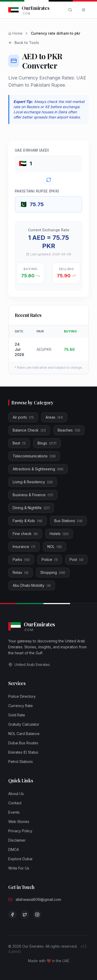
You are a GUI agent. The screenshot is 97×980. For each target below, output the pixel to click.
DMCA (14, 849)
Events (14, 812)
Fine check (25, 534)
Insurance (24, 547)
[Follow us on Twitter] (25, 915)
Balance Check (29, 430)
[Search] (70, 10)
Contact (15, 803)
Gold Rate (17, 715)
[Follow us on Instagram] (37, 915)
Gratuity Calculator (24, 724)
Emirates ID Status (23, 752)
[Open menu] (84, 10)
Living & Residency (33, 482)
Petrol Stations (21, 762)
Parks (21, 559)
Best (19, 443)
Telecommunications (34, 456)
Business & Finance (33, 495)
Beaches (69, 430)
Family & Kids (28, 521)
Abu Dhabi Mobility (32, 585)
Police (50, 559)
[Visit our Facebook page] (12, 915)
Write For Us (19, 868)
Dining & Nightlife (31, 508)
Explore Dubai (20, 859)
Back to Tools (24, 43)
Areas (54, 417)
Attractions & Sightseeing (38, 469)
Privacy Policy (20, 831)
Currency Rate (21, 706)
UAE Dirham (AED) (32, 150)
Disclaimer (17, 840)
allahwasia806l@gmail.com (38, 899)
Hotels (59, 534)
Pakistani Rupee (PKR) (37, 191)
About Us (16, 794)
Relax (21, 572)
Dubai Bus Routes (23, 743)
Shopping (53, 572)
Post (76, 559)
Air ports (23, 417)
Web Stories (19, 822)
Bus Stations (68, 521)
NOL (55, 547)
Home (15, 33)
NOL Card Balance (24, 734)
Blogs (47, 443)
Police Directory (22, 696)
